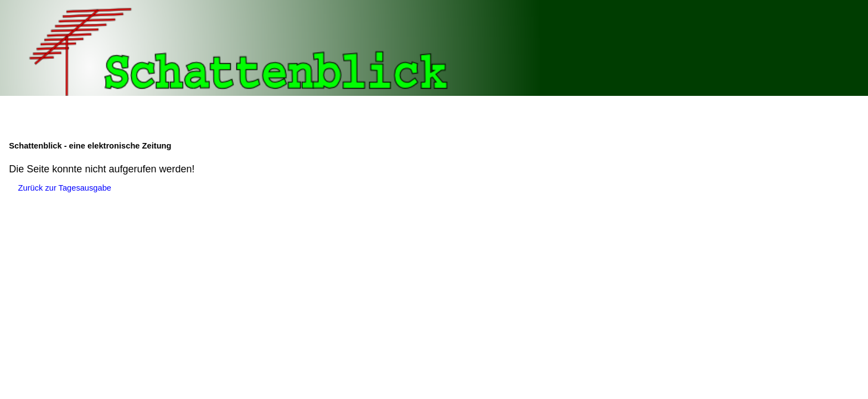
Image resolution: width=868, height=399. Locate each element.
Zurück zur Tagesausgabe (65, 188)
